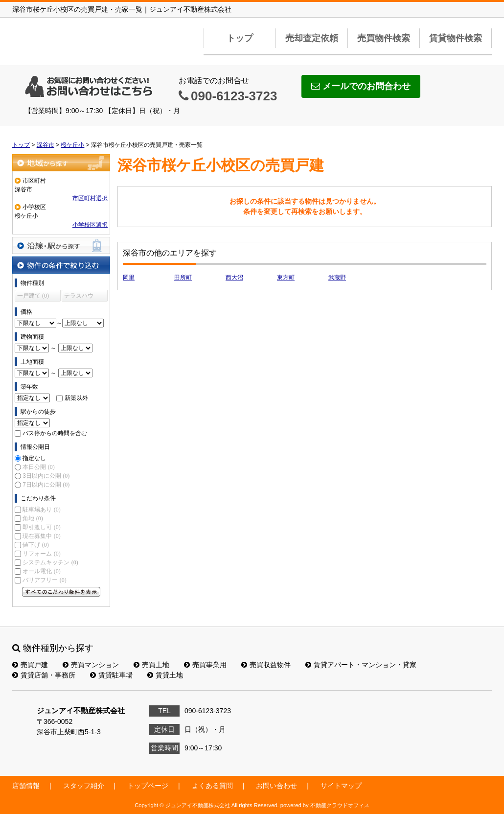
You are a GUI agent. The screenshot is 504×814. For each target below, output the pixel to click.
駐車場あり (41, 510)
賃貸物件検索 (456, 38)
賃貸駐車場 (111, 675)
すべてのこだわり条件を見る (61, 592)
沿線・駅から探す (61, 245)
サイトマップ (341, 786)
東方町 (286, 278)
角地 (33, 518)
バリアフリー (44, 580)
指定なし (34, 458)
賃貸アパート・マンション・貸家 (361, 665)
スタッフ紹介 (84, 786)
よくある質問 (212, 786)
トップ (240, 38)
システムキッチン (50, 562)
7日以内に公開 (46, 485)
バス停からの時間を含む (55, 433)
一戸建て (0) (33, 296)
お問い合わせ (276, 786)
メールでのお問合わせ (361, 86)
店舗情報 (26, 786)
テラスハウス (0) (79, 297)
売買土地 (151, 665)
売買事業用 (205, 665)
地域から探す (61, 163)
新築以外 (76, 398)
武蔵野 (337, 278)
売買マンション (91, 665)
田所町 (183, 278)
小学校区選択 (90, 225)
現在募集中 (41, 536)
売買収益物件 (266, 665)
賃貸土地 (165, 675)
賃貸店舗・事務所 (44, 675)
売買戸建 (30, 665)
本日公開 (38, 467)
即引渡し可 (41, 527)
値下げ (35, 545)
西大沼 (234, 278)
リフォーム (41, 554)
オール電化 (41, 571)
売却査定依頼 (312, 38)
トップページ (148, 786)
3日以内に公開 (46, 476)
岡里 (129, 278)
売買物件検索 (384, 38)
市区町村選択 (90, 198)
